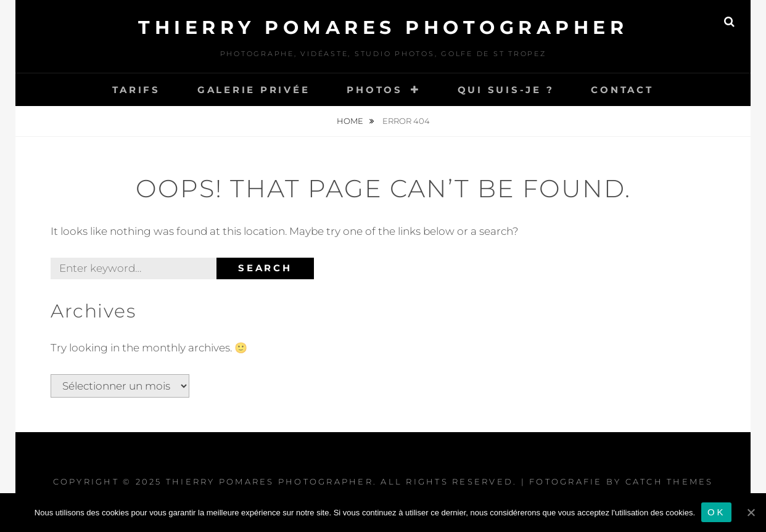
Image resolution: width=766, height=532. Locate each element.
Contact (622, 90)
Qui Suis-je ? (506, 90)
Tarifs (136, 90)
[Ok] (751, 512)
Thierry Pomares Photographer (383, 27)
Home (351, 121)
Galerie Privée (254, 90)
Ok (716, 512)
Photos (375, 90)
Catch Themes (669, 481)
